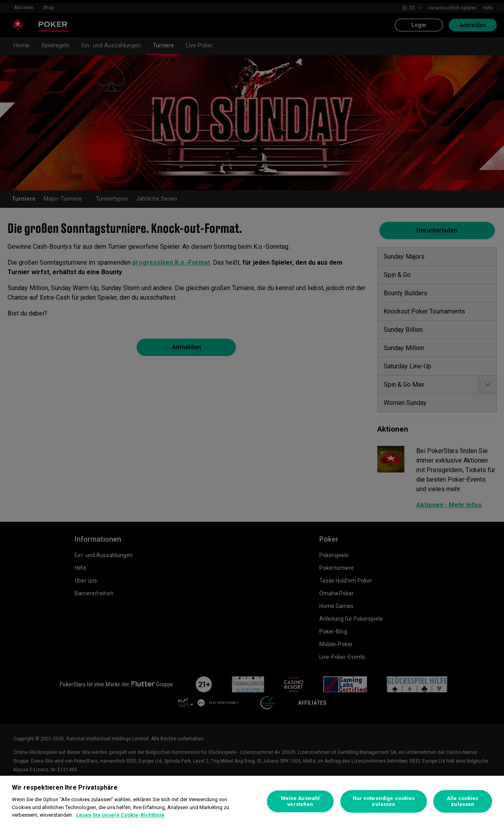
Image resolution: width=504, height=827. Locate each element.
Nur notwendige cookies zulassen (384, 801)
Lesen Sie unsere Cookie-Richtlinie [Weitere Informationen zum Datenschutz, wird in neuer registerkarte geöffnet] (120, 815)
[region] (252, 801)
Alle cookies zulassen (463, 801)
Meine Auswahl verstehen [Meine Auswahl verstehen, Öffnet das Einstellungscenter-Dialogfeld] (300, 801)
